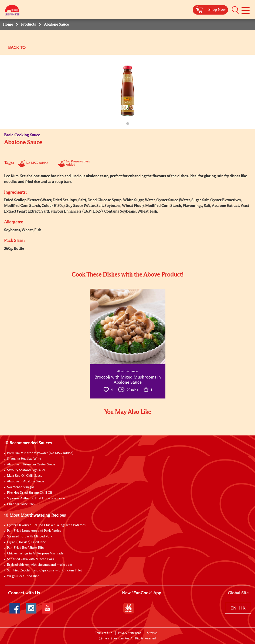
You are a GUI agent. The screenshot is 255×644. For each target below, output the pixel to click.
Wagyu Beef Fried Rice (23, 576)
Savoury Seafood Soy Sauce (26, 470)
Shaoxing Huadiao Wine (24, 459)
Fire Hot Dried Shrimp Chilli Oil (29, 493)
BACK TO (17, 48)
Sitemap (152, 633)
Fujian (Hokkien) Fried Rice (26, 542)
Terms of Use (103, 633)
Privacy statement (130, 633)
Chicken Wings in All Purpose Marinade (35, 554)
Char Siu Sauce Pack (21, 504)
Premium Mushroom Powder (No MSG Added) (40, 453)
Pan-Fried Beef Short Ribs (26, 548)
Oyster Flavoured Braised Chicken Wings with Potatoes (46, 525)
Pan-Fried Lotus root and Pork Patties (34, 531)
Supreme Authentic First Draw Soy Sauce (36, 499)
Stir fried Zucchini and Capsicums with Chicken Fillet (44, 571)
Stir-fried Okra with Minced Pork (30, 559)
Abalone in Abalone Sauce (25, 482)
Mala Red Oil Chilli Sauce (25, 476)
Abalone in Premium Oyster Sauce (31, 465)
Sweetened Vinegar (21, 487)
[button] (235, 10)
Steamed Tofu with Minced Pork (30, 537)
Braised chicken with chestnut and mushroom (40, 565)
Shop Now (217, 10)
